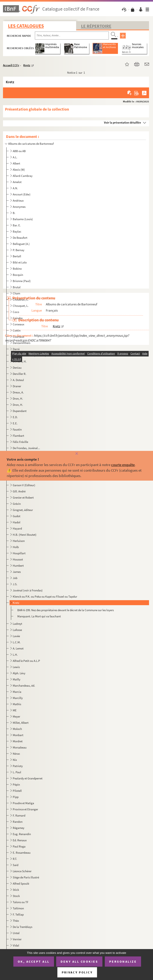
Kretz (27, 65)
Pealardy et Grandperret (28, 778)
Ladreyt (17, 624)
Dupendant (20, 411)
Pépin (16, 784)
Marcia (17, 692)
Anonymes (19, 207)
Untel (16, 933)
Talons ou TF (21, 902)
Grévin (17, 504)
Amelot (17, 182)
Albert (16, 163)
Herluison (19, 541)
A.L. (15, 157)
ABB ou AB (19, 151)
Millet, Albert (21, 723)
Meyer (16, 716)
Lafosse (17, 630)
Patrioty (18, 766)
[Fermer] (76, 454)
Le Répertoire (96, 26)
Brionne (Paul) (22, 281)
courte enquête (123, 465)
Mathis (17, 704)
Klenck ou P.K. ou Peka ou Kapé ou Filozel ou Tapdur (45, 596)
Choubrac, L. (21, 299)
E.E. (15, 423)
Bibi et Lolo (20, 262)
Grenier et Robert (23, 497)
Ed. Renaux (20, 840)
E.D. (15, 417)
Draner (17, 386)
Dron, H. (18, 398)
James (17, 572)
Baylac (17, 231)
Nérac (16, 754)
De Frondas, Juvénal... (26, 448)
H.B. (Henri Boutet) (25, 535)
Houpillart (19, 553)
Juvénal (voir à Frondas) (28, 590)
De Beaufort (20, 238)
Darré (16, 349)
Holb (16, 547)
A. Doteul (18, 380)
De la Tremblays (23, 927)
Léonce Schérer (22, 871)
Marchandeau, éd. (24, 686)
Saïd (16, 865)
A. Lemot (18, 648)
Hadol (17, 522)
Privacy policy (77, 972)
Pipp (16, 797)
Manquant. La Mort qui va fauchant (39, 616)
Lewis (16, 667)
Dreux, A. (18, 392)
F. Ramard (19, 815)
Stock (16, 896)
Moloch (17, 729)
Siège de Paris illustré (26, 877)
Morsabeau (20, 747)
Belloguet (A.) (21, 244)
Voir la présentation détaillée (123, 122)
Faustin (17, 429)
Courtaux (19, 337)
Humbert (18, 566)
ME (15, 710)
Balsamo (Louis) (23, 219)
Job (15, 578)
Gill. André (19, 491)
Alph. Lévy (19, 673)
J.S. (15, 584)
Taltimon (18, 908)
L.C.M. (17, 642)
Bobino (17, 269)
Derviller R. (20, 374)
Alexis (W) (19, 170)
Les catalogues (26, 26)
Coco (16, 312)
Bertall (17, 256)
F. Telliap (18, 914)
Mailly (17, 679)
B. (14, 213)
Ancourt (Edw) (22, 194)
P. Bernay (19, 250)
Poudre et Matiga (23, 803)
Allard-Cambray (23, 176)
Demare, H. (20, 361)
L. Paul (17, 772)
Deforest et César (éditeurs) (29, 355)
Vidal (16, 945)
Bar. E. (17, 225)
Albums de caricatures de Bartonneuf (31, 144)
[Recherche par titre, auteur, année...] (72, 36)
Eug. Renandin (22, 834)
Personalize (123, 961)
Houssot (18, 559)
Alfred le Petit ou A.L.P (26, 661)
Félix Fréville (20, 442)
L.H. (15, 655)
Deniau (17, 368)
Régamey (19, 828)
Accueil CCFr (11, 65)
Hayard (17, 528)
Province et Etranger (25, 809)
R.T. (15, 859)
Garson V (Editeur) (24, 485)
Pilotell (17, 791)
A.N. (15, 188)
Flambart (18, 436)
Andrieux (18, 200)
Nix (15, 760)
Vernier (17, 939)
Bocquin (18, 275)
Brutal (17, 287)
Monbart (18, 735)
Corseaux (19, 324)
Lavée (16, 636)
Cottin (17, 330)
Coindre (18, 318)
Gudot (17, 516)
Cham (16, 293)
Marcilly (18, 698)
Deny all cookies (79, 961)
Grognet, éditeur (23, 510)
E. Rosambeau (22, 853)
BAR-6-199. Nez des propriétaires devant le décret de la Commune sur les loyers (66, 610)
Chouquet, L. (21, 306)
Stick (16, 890)
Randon (18, 822)
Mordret (18, 741)
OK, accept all (34, 961)
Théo (16, 921)
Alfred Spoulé (21, 883)
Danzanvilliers (22, 343)
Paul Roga (19, 846)
